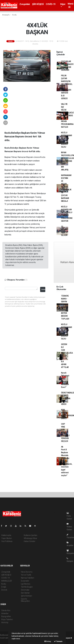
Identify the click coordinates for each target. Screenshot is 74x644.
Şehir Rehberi (27, 596)
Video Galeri (69, 527)
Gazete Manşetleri (25, 600)
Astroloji (5, 622)
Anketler (5, 613)
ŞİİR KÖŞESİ (38, 4)
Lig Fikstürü (26, 584)
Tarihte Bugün (27, 587)
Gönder (43, 289)
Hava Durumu (27, 572)
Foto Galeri (69, 516)
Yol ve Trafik (26, 575)
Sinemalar (25, 590)
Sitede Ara (6, 610)
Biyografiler (6, 616)
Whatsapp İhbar (30, 538)
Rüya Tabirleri (7, 619)
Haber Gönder (30, 541)
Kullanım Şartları (31, 535)
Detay (48, 641)
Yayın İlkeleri (7, 538)
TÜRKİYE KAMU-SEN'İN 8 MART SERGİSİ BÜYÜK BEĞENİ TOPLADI (65, 307)
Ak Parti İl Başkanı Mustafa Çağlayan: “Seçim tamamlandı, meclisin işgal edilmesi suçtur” (67, 461)
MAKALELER (7, 581)
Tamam (58, 641)
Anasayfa (6, 15)
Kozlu (14, 15)
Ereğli (4, 587)
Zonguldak (25, 4)
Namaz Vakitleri (28, 578)
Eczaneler (25, 581)
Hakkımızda (6, 535)
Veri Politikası (7, 541)
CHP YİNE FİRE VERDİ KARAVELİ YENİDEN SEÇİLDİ (65, 433)
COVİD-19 (51, 4)
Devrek (4, 590)
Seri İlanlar (25, 593)
